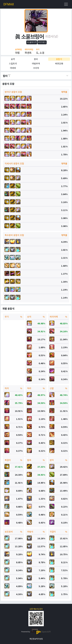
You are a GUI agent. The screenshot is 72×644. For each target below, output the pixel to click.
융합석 (59, 59)
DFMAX (9, 4)
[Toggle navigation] (66, 4)
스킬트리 (13, 63)
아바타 (13, 68)
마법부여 (36, 63)
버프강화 (59, 63)
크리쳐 (36, 68)
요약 (13, 59)
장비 (36, 59)
